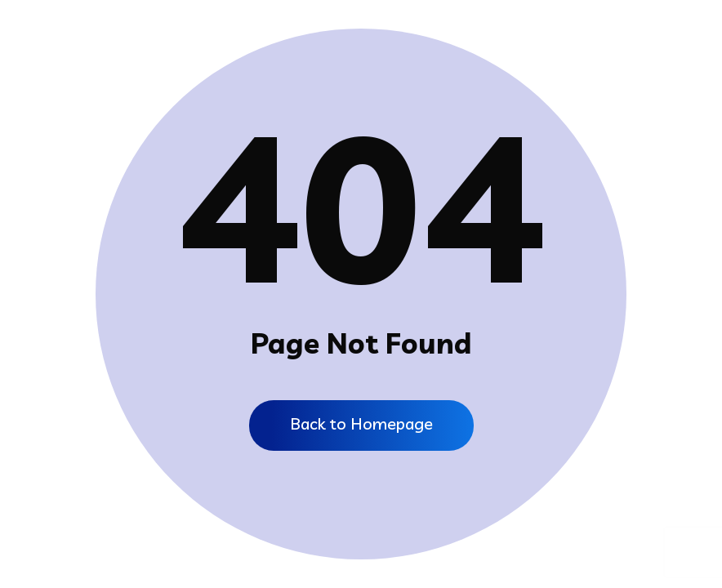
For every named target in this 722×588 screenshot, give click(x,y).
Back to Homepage (361, 423)
